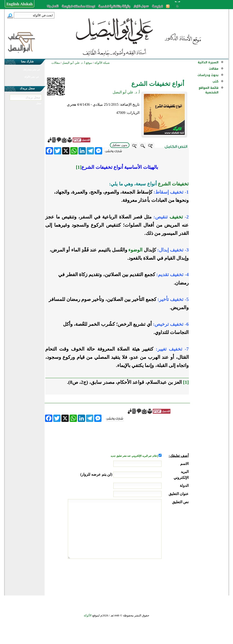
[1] (186, 382)
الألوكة (88, 615)
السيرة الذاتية (208, 62)
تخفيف (176, 217)
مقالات (214, 69)
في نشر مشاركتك (31, 70)
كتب (215, 81)
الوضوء (135, 250)
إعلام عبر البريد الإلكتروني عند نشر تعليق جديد (134, 456)
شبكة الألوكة (102, 63)
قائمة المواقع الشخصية (209, 90)
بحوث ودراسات (208, 75)
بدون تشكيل (120, 145)
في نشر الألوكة (32, 77)
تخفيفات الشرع (173, 184)
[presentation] (154, 576)
